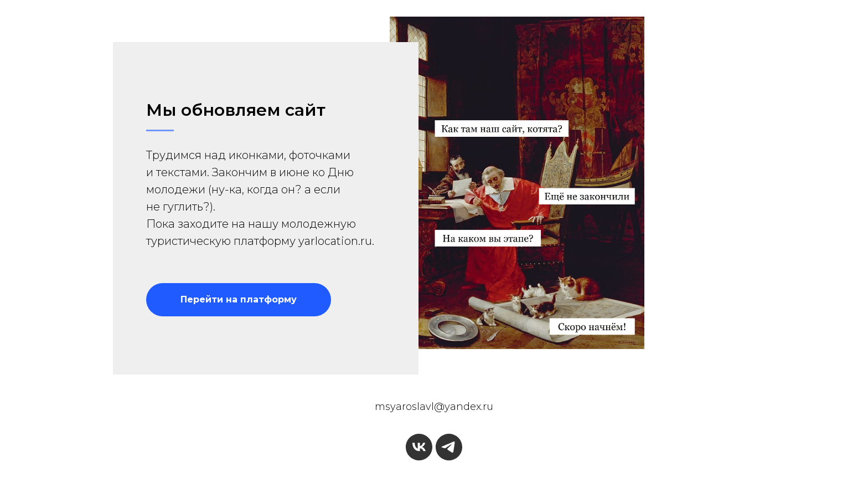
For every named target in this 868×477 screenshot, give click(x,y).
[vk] (419, 447)
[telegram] (449, 447)
